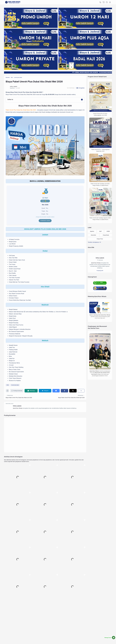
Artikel (108, 231)
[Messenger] (56, 391)
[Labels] (100, 242)
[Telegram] (45, 391)
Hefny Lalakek (17, 406)
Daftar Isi (10, 99)
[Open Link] (110, 2)
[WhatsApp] (31, 391)
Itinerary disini (45, 221)
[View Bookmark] (104, 2)
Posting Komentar (17, 391)
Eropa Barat (106, 235)
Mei (8, 385)
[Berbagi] (81, 391)
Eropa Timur (100, 239)
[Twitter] (73, 391)
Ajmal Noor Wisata (18, 408)
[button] (80, 88)
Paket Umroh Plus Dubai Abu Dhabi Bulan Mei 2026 (21, 110)
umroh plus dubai (15, 385)
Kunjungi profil (100, 271)
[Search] (107, 2)
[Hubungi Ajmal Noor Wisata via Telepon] (100, 288)
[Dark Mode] (100, 2)
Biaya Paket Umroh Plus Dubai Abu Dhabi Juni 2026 (19, 398)
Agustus (92, 231)
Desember (93, 235)
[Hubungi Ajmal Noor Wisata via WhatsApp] (110, 638)
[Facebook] (64, 391)
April (100, 231)
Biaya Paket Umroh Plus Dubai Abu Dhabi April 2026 (71, 398)
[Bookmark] (7, 391)
